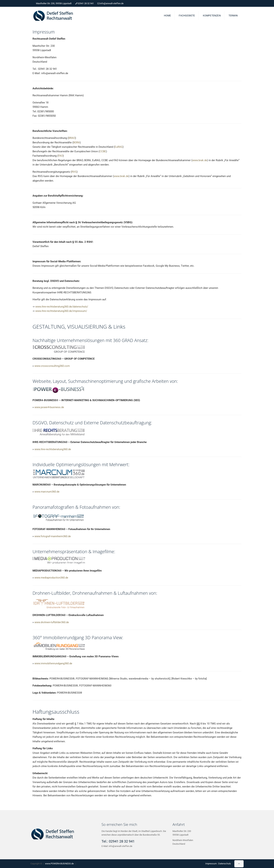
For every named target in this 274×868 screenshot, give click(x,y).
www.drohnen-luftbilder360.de (52, 622)
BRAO (72, 138)
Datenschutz (225, 864)
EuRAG (119, 147)
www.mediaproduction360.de (51, 578)
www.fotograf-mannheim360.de (53, 536)
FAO (61, 156)
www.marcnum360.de (47, 492)
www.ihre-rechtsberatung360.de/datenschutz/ (62, 307)
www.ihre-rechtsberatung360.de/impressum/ (61, 311)
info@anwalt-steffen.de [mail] (112, 3)
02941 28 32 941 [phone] (86, 3)
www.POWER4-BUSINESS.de (59, 864)
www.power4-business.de (49, 407)
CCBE (103, 151)
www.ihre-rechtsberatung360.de (53, 449)
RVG (74, 172)
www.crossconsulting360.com (52, 366)
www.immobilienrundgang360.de (53, 663)
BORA (77, 142)
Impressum (211, 864)
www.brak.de (200, 160)
